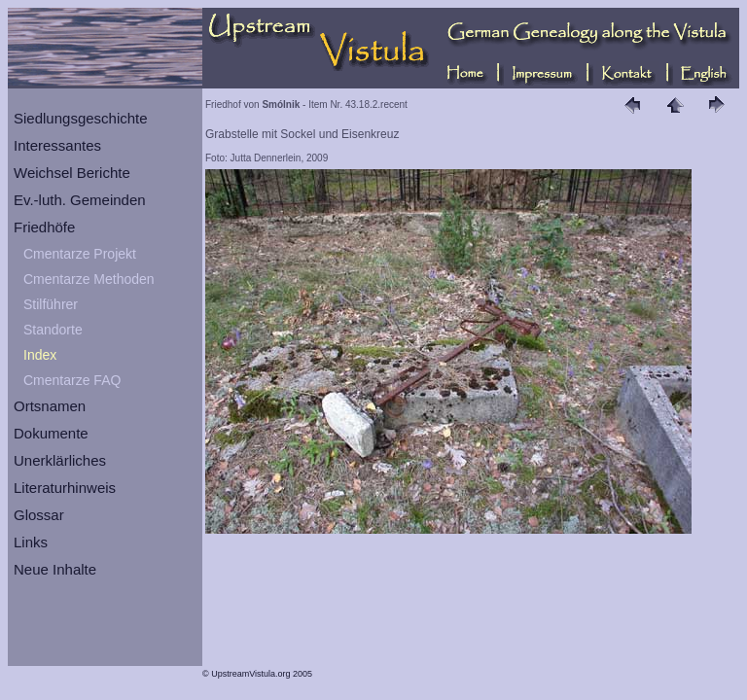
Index (40, 355)
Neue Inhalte (55, 569)
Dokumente (51, 433)
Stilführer (51, 304)
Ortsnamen (50, 406)
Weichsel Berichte (72, 173)
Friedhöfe (44, 227)
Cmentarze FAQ (72, 380)
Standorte (53, 330)
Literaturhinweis (65, 488)
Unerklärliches (60, 460)
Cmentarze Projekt (80, 254)
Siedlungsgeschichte (81, 118)
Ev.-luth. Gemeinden (80, 200)
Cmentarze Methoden (89, 279)
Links (31, 542)
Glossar (39, 515)
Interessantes (57, 145)
